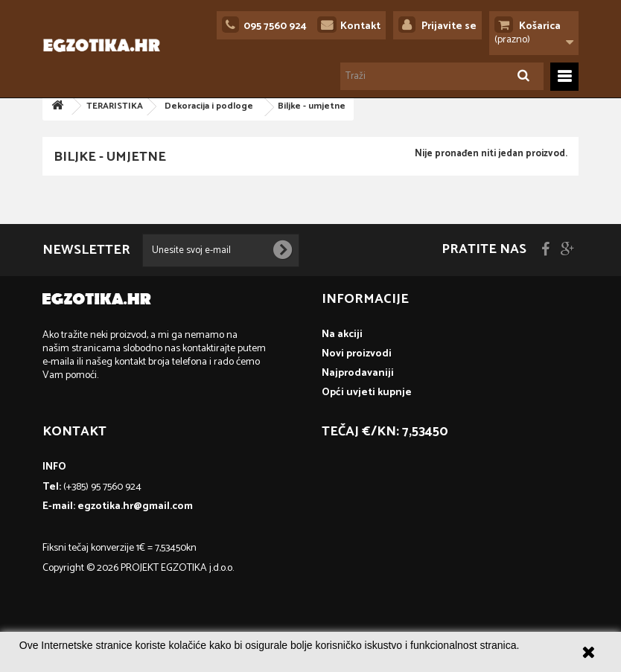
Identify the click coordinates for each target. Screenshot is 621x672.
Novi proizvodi (357, 354)
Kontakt (360, 26)
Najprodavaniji (358, 373)
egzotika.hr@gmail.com (135, 506)
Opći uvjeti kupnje (367, 393)
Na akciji (342, 335)
